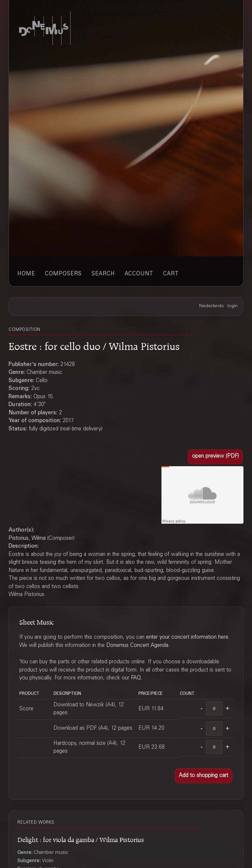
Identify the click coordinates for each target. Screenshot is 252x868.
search (103, 274)
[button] (215, 457)
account (139, 274)
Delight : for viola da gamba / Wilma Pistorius (81, 839)
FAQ (136, 678)
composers (63, 274)
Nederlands (211, 306)
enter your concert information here (187, 638)
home (26, 274)
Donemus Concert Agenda (137, 646)
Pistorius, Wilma (27, 539)
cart (171, 274)
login (232, 306)
